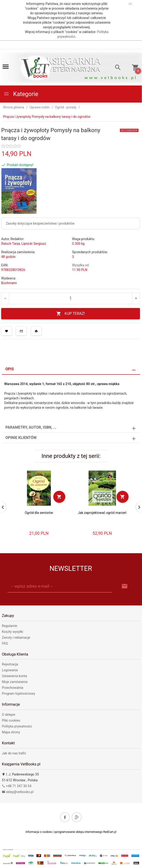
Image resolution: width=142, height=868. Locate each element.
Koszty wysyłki (13, 632)
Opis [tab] (10, 369)
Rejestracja (10, 664)
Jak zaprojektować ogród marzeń (102, 513)
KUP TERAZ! (71, 314)
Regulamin (10, 626)
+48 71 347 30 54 (17, 786)
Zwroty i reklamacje (16, 638)
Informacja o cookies (39, 832)
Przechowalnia (13, 688)
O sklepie (9, 715)
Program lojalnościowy (19, 694)
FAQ (5, 643)
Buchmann (9, 283)
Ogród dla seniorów (39, 513)
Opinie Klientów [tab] (21, 438)
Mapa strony (11, 732)
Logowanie (10, 670)
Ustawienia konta (14, 676)
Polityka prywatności (17, 726)
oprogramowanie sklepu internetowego (78, 832)
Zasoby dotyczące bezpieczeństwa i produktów (40, 223)
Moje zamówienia (15, 682)
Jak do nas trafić (14, 753)
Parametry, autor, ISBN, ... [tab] (31, 427)
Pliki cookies (11, 720)
